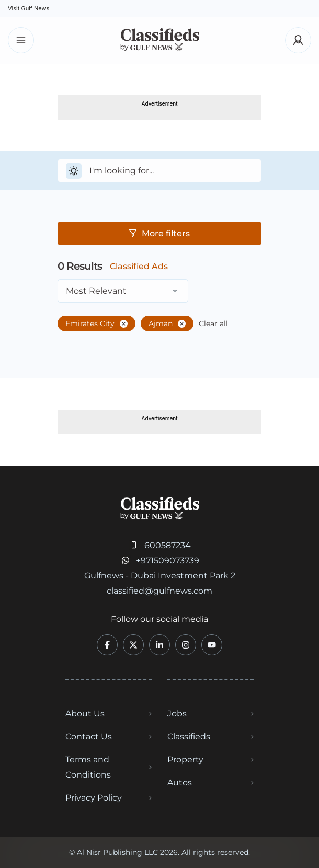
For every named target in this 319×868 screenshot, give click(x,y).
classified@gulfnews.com (160, 591)
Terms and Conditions (88, 767)
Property (185, 760)
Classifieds (189, 737)
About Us (85, 714)
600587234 (168, 545)
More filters (160, 233)
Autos (180, 783)
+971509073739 (168, 560)
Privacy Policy (94, 798)
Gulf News (35, 8)
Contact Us (89, 737)
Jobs (177, 714)
